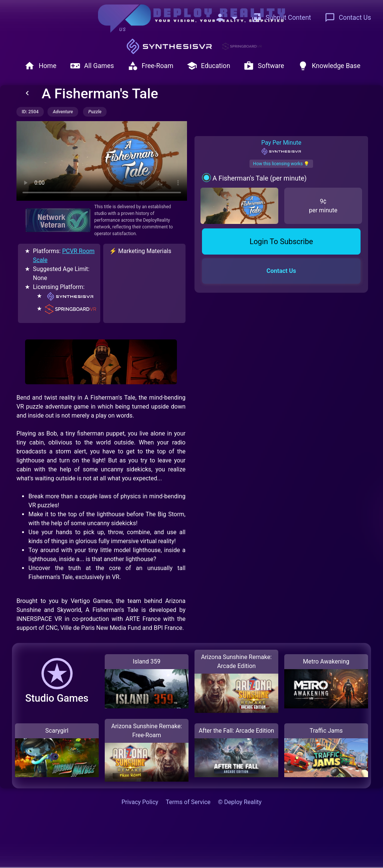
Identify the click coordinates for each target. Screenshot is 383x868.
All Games (92, 66)
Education (208, 66)
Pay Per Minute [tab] (281, 147)
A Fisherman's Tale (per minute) (260, 178)
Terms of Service (188, 802)
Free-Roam (151, 66)
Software (264, 66)
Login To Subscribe (281, 241)
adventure (63, 112)
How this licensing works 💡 (281, 164)
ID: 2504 (30, 112)
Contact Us (348, 18)
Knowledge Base (329, 66)
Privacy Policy (140, 802)
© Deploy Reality (240, 802)
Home (40, 66)
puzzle (95, 112)
